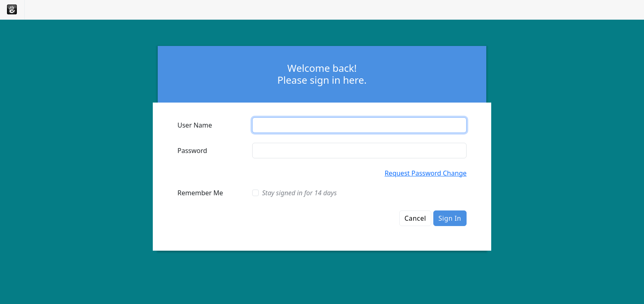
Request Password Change (425, 173)
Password (192, 151)
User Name (195, 125)
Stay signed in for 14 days (299, 193)
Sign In (450, 218)
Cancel (415, 218)
